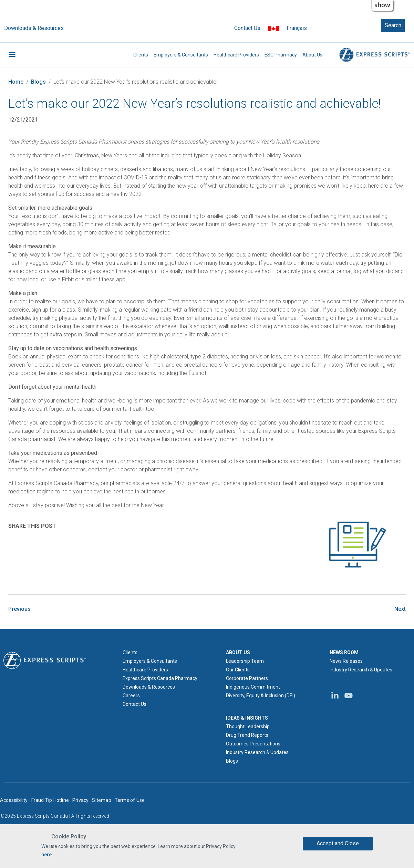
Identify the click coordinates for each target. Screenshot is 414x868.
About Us (312, 55)
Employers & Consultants (181, 55)
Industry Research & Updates (257, 752)
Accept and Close (338, 843)
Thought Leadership (248, 726)
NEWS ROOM (344, 652)
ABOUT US (238, 652)
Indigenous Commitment (253, 687)
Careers (131, 696)
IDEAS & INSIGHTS (247, 718)
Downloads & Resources (34, 28)
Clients (141, 55)
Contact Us (247, 28)
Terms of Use (130, 800)
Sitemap (101, 800)
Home (16, 82)
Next (400, 609)
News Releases (346, 661)
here (46, 855)
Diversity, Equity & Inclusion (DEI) (261, 696)
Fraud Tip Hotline (50, 800)
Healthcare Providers (236, 55)
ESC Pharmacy (281, 55)
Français (297, 28)
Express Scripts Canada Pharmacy (160, 678)
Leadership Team (245, 661)
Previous (19, 609)
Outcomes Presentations (253, 744)
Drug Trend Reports (247, 735)
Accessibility (14, 800)
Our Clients (238, 670)
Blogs (38, 82)
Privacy (80, 800)
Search (393, 25)
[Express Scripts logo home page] (45, 660)
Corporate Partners (247, 678)
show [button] (382, 5)
